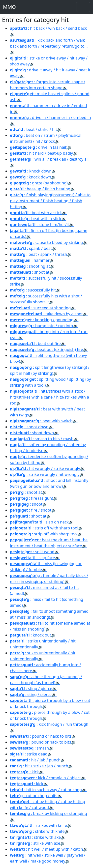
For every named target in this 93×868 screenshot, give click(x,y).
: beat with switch (41, 421)
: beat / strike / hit (33, 129)
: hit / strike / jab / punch (39, 766)
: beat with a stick (36, 213)
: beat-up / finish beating (40, 189)
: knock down (31, 171)
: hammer (30, 260)
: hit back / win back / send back (48, 28)
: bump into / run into (42, 326)
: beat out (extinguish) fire (46, 349)
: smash (29, 748)
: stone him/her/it (39, 225)
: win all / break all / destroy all (49, 159)
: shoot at (30, 272)
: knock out (31, 635)
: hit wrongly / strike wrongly (45, 468)
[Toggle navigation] (83, 7)
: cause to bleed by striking (46, 242)
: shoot (26, 504)
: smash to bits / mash (42, 439)
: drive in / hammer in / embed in (50, 117)
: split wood (32, 552)
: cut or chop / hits (34, 796)
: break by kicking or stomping (48, 813)
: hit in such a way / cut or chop (46, 790)
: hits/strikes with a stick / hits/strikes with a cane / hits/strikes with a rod (49, 397)
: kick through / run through (49, 724)
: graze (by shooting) (39, 183)
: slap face (32, 558)
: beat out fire (35, 344)
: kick (24, 772)
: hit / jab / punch (35, 760)
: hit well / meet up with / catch (46, 849)
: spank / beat (31, 248)
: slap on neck (39, 522)
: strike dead (29, 754)
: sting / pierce (31, 689)
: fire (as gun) (31, 498)
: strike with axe (35, 837)
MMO (9, 7)
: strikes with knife (38, 825)
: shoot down (29, 427)
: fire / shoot (31, 510)
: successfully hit (33, 290)
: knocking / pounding (42, 320)
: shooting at (30, 266)
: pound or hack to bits (41, 736)
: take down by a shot (46, 314)
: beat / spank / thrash (39, 254)
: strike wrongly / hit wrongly (45, 474)
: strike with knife (37, 831)
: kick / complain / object (45, 778)
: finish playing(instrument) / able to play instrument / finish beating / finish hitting (50, 201)
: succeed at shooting (40, 308)
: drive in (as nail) (39, 147)
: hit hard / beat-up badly (41, 153)
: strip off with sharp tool (44, 528)
